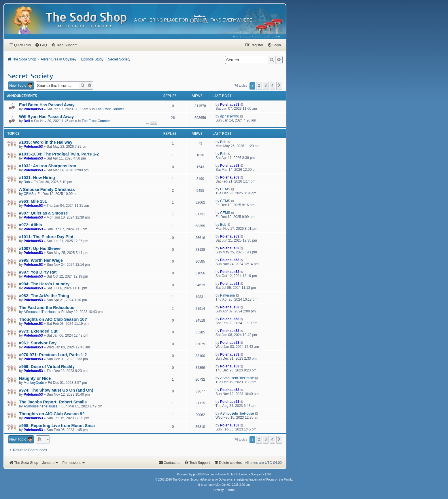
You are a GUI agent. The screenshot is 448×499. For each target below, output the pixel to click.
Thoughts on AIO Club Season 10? (53, 319)
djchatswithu (230, 116)
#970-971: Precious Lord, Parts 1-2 (53, 355)
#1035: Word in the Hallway (46, 142)
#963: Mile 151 (33, 201)
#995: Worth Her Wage (41, 260)
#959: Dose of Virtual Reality (47, 367)
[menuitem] (257, 37)
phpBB (198, 474)
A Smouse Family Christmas (47, 189)
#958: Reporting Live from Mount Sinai (57, 426)
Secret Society (30, 76)
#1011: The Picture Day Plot (46, 237)
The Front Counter (110, 109)
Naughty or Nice (35, 378)
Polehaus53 (33, 109)
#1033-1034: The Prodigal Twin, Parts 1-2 (59, 154)
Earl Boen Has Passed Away (47, 105)
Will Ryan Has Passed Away (46, 117)
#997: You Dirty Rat (38, 272)
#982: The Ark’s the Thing (44, 296)
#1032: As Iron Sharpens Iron (48, 166)
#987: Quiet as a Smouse (44, 213)
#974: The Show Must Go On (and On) (56, 390)
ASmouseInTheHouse (40, 312)
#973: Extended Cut (38, 331)
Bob (223, 142)
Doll (27, 121)
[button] (279, 86)
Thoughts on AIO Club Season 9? (52, 414)
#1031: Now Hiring (37, 178)
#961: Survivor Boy (38, 343)
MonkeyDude (34, 383)
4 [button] (272, 85)
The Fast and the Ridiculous (47, 308)
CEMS (29, 194)
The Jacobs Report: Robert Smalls (53, 402)
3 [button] (266, 85)
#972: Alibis (30, 225)
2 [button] (259, 85)
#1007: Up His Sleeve (40, 248)
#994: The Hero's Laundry (44, 284)
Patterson (227, 295)
